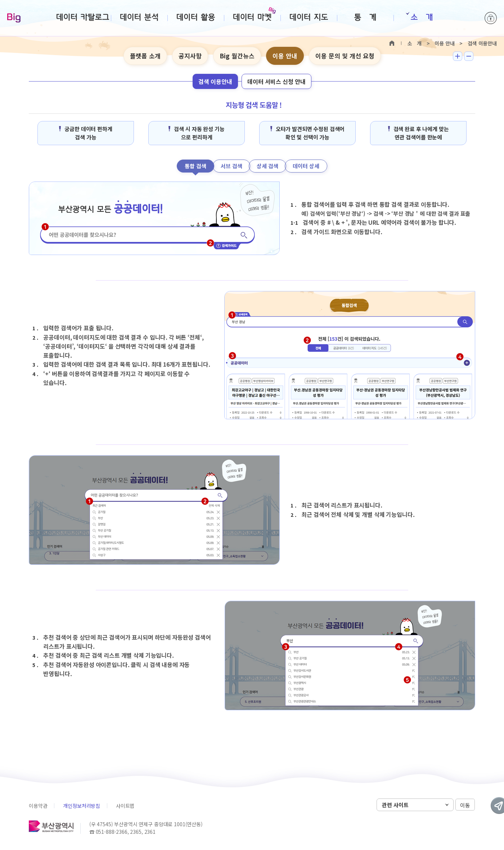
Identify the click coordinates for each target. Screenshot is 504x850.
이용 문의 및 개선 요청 (345, 56)
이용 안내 (285, 56)
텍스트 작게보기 (469, 56)
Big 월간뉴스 (237, 56)
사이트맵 (125, 806)
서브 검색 (231, 166)
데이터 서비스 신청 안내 (276, 81)
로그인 (491, 18)
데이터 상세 (306, 166)
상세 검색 (267, 166)
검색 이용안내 (215, 81)
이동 (465, 805)
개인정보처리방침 (82, 806)
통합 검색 (195, 166)
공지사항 (190, 56)
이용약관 (38, 806)
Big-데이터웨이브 (14, 18)
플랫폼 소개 (145, 56)
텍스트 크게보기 (458, 56)
